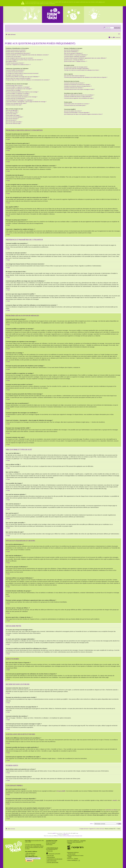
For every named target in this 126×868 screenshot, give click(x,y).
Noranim (70, 843)
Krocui (65, 836)
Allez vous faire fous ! (31, 853)
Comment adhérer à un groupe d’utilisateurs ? (76, 55)
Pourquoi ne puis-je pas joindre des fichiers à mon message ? (22, 97)
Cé (79, 860)
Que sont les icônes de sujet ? (14, 123)
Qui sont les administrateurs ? (72, 50)
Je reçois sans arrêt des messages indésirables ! (77, 69)
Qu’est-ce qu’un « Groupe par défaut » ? (74, 60)
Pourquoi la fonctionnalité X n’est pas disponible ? (77, 113)
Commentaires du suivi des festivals (55, 859)
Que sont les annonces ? (12, 119)
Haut (8, 139)
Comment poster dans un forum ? (14, 85)
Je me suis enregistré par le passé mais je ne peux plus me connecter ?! (24, 60)
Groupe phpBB (61, 791)
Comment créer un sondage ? (13, 90)
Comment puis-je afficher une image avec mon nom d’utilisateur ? (23, 77)
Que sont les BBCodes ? (12, 111)
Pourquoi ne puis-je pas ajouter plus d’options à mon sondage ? (22, 92)
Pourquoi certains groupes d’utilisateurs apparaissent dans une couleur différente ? (85, 58)
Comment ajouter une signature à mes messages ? (19, 89)
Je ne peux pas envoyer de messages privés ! (76, 67)
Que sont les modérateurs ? (71, 52)
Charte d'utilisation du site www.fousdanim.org (52, 848)
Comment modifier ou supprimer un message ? (18, 87)
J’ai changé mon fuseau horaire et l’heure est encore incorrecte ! (22, 73)
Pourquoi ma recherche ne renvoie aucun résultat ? (77, 85)
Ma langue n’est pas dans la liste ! (14, 75)
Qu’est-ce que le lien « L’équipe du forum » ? (76, 61)
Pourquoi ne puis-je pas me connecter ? (16, 50)
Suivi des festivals (51, 857)
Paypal (33, 855)
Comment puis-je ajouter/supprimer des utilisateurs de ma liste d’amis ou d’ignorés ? (86, 77)
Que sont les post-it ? (11, 120)
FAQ (112, 37)
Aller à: (92, 824)
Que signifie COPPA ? (11, 61)
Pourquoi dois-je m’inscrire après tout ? (16, 52)
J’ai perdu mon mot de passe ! (14, 57)
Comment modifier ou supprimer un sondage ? (18, 94)
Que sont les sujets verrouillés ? (14, 122)
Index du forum (12, 34)
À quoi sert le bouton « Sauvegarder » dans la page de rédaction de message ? (26, 102)
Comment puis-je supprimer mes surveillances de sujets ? (79, 98)
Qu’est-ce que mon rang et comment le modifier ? (18, 78)
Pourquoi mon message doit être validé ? (16, 103)
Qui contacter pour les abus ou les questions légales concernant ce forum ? (83, 114)
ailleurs (100, 2)
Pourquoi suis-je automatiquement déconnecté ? (18, 53)
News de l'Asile (50, 855)
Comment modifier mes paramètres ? (15, 70)
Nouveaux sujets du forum (53, 862)
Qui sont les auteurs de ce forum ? (73, 111)
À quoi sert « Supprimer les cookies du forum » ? (18, 65)
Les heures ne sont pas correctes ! (15, 72)
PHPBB (70, 857)
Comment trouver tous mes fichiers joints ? (75, 105)
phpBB (54, 833)
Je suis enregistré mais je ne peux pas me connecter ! (20, 58)
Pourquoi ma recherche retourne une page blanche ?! (78, 86)
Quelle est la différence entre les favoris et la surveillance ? (79, 95)
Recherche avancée (116, 30)
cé (59, 836)
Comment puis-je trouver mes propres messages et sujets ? (79, 89)
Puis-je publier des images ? (13, 115)
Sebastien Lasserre (71, 836)
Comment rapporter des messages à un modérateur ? (20, 100)
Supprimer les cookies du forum (97, 829)
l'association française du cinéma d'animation (76, 841)
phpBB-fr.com (66, 834)
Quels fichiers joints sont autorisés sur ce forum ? (77, 104)
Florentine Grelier (79, 836)
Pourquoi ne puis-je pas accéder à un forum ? (17, 95)
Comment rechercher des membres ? (74, 88)
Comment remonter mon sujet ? (14, 105)
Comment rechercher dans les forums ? (74, 83)
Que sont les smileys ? (12, 114)
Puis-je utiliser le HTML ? (12, 112)
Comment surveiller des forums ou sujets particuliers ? (78, 97)
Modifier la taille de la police (119, 34)
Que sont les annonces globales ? (14, 117)
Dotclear (76, 859)
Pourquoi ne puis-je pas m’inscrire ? (15, 63)
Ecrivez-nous (50, 851)
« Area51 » (115, 800)
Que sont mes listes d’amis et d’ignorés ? (75, 76)
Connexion (118, 37)
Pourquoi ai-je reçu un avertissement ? (16, 98)
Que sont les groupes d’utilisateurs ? (73, 53)
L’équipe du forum (84, 829)
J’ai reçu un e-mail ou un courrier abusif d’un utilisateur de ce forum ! (82, 70)
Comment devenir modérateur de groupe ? (75, 57)
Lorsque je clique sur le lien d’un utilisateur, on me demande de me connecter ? (28, 80)
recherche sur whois (111, 810)
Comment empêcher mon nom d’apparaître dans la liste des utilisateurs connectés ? (27, 55)
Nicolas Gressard (72, 854)
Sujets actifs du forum (52, 861)
